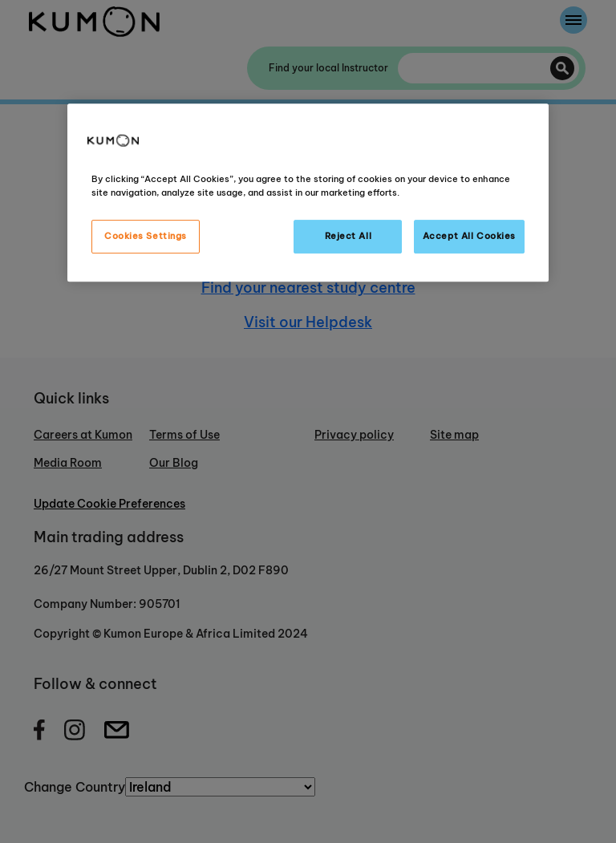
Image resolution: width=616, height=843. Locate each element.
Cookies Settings (146, 236)
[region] (308, 193)
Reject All (349, 236)
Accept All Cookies (469, 236)
